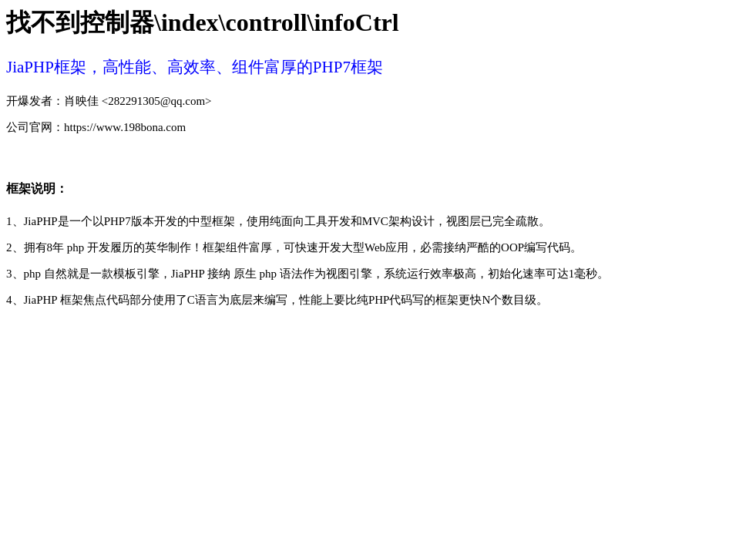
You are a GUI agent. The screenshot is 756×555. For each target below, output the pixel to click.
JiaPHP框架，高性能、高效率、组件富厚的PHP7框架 (195, 67)
